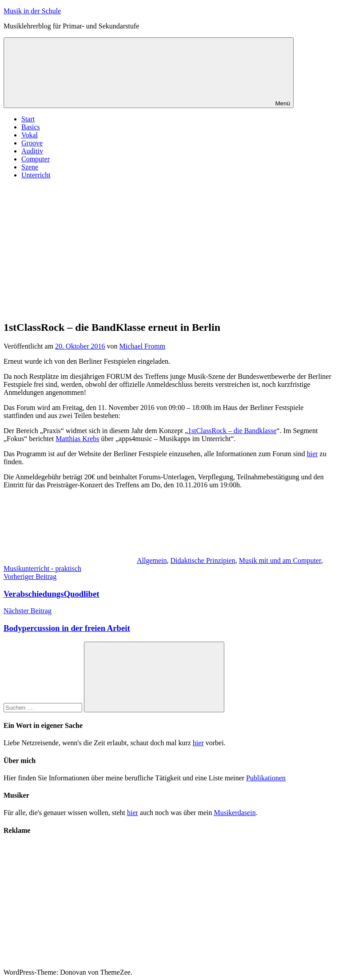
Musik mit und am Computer (280, 560)
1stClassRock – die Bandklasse (232, 431)
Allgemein (152, 560)
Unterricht (36, 175)
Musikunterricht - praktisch (42, 568)
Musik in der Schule (32, 11)
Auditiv (32, 151)
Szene (30, 167)
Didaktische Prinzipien (203, 560)
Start (28, 119)
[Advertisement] (169, 249)
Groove (32, 143)
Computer (36, 159)
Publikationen (266, 778)
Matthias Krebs (77, 439)
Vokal (30, 135)
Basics (31, 127)
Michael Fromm (143, 346)
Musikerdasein (235, 813)
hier (312, 454)
